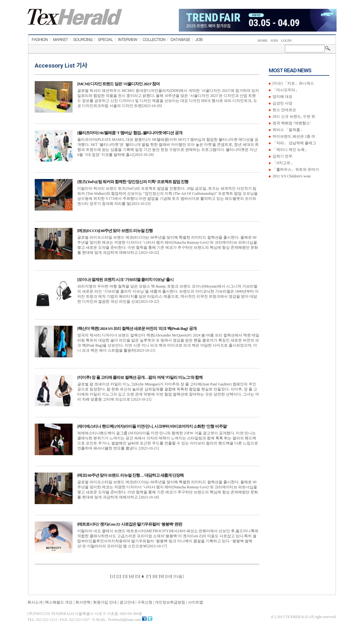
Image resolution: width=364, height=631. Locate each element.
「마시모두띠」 (285, 90)
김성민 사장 (282, 103)
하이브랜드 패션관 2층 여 (293, 136)
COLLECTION (154, 39)
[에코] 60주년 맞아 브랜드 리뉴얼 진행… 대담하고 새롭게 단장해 (130, 475)
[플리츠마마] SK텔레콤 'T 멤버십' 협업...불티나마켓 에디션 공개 (130, 133)
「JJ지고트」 (283, 163)
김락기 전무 (282, 156)
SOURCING (83, 39)
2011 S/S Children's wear (291, 176)
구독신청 (145, 602)
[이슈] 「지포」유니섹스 (293, 83)
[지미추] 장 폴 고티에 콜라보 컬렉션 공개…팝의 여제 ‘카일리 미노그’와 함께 (140, 377)
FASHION (40, 39)
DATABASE (180, 39)
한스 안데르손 (284, 110)
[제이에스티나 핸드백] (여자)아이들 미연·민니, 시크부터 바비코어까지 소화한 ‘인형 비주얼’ (152, 426)
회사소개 (35, 602)
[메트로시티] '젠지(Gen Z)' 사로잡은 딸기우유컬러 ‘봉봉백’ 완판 (130, 524)
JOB (199, 39)
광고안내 (127, 602)
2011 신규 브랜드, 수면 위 (293, 116)
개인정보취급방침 (170, 602)
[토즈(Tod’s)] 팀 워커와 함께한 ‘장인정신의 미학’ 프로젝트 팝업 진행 (133, 182)
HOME (263, 41)
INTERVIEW (128, 39)
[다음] (179, 576)
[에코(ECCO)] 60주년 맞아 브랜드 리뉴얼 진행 (115, 231)
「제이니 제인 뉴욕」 (290, 150)
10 (169, 576)
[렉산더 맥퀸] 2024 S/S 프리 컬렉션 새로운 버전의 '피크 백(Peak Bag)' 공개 (137, 328)
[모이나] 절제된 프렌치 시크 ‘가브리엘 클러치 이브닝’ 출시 (125, 280)
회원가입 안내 (105, 602)
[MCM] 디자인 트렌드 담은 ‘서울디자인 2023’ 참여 (118, 84)
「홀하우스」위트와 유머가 (295, 170)
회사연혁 (83, 602)
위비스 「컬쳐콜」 (288, 130)
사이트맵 (196, 602)
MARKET (60, 39)
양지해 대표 (282, 97)
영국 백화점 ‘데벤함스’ (291, 123)
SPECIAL (105, 39)
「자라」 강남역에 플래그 (294, 143)
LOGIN (286, 41)
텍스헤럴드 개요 (59, 602)
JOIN (274, 41)
